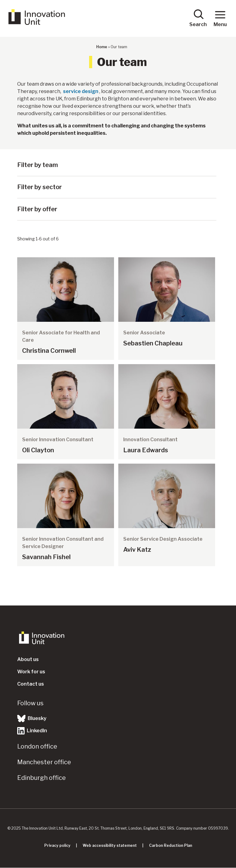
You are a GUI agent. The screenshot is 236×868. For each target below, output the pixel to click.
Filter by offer (37, 209)
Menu (220, 18)
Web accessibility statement (110, 845)
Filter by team (38, 165)
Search (198, 18)
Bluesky (32, 718)
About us (28, 659)
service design (81, 91)
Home (102, 47)
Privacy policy (57, 845)
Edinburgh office (41, 778)
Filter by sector (39, 187)
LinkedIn (32, 731)
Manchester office (44, 762)
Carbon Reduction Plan (171, 845)
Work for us (31, 672)
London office (37, 746)
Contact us (31, 684)
